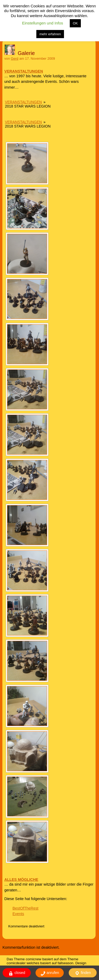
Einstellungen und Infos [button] (43, 23)
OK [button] (75, 23)
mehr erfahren (50, 34)
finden (83, 973)
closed (17, 973)
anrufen (50, 973)
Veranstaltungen (23, 102)
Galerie (26, 53)
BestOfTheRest (25, 908)
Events (18, 914)
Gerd (15, 59)
